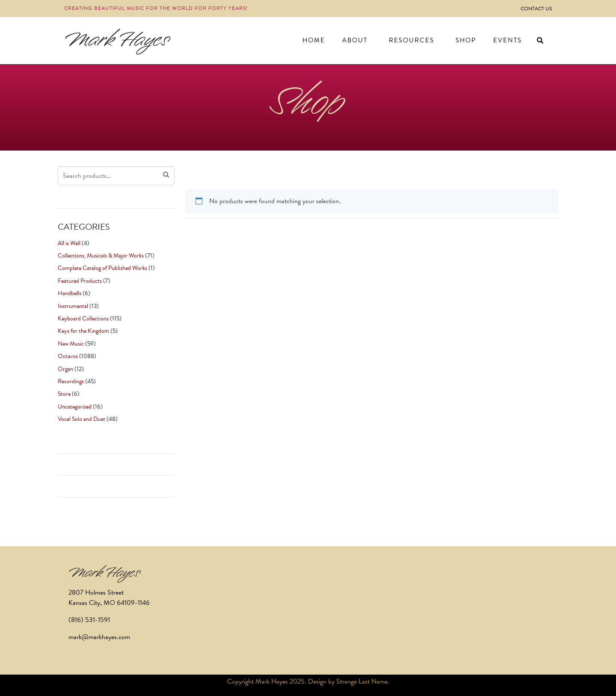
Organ (65, 369)
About (355, 40)
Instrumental (73, 306)
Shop (466, 40)
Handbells (70, 293)
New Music (71, 344)
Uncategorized (75, 407)
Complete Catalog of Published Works (102, 268)
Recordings (71, 381)
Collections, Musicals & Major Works (101, 256)
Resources (412, 40)
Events (508, 40)
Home (314, 40)
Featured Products (80, 281)
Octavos (68, 356)
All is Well (69, 243)
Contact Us (536, 9)
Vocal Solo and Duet (81, 419)
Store (64, 394)
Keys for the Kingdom (83, 331)
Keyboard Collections (83, 318)
